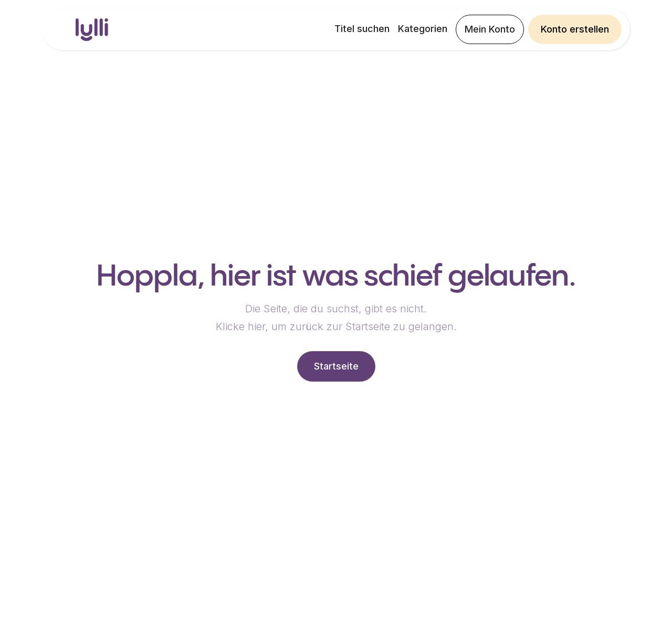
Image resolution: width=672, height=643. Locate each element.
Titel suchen (362, 29)
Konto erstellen (575, 29)
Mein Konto (490, 29)
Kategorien (423, 29)
